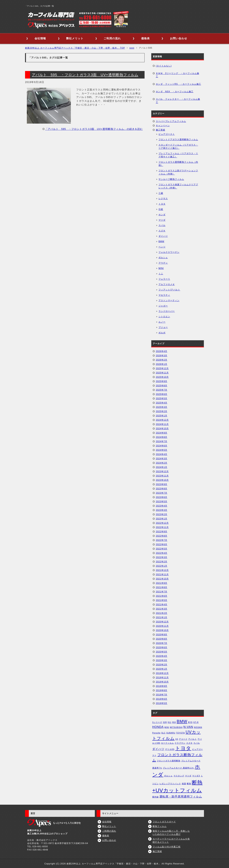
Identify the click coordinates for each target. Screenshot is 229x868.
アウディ (163, 263)
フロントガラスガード (164, 822)
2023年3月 (162, 510)
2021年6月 (162, 596)
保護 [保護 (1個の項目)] (184, 784)
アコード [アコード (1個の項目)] (183, 739)
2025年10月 (162, 377)
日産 (161, 209)
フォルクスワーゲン (169, 252)
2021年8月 (162, 587)
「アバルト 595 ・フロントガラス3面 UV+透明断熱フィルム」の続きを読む (94, 129)
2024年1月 (162, 467)
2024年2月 (162, 463)
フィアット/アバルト (169, 290)
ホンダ (162, 215)
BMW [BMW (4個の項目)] (182, 722)
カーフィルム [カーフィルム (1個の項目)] (167, 743)
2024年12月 (162, 420)
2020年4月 (162, 656)
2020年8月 (162, 639)
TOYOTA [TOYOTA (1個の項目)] (180, 733)
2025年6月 (162, 394)
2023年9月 (162, 484)
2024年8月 (162, 437)
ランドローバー (167, 311)
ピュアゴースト (167, 134)
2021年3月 (162, 609)
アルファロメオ (167, 284)
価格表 (145, 38)
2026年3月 (162, 356)
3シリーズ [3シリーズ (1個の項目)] (157, 722)
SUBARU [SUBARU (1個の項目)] (171, 733)
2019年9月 (162, 686)
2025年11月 (162, 373)
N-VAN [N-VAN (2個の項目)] (188, 727)
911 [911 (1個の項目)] (170, 722)
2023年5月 (162, 502)
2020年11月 (162, 626)
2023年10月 (162, 480)
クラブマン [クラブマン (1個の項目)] (180, 743)
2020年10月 (162, 630)
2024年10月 (162, 429)
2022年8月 (162, 536)
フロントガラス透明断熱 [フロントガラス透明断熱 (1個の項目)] (169, 761)
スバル (162, 225)
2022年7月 (162, 540)
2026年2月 (162, 360)
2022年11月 (162, 527)
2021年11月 (162, 574)
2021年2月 (162, 613)
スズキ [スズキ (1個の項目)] (189, 743)
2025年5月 (162, 398)
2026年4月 (162, 351)
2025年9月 (162, 381)
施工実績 (160, 130)
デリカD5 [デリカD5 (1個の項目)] (170, 749)
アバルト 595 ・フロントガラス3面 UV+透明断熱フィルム (85, 75)
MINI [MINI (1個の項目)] (167, 727)
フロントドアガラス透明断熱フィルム (178, 140)
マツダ (162, 220)
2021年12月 (162, 570)
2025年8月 (162, 386)
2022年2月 (162, 562)
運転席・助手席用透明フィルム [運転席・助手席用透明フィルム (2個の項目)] (181, 796)
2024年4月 (162, 454)
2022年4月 (162, 553)
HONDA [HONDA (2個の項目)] (158, 727)
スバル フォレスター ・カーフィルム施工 (178, 101)
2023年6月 (162, 497)
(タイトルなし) (164, 66)
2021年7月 (162, 592)
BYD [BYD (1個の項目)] (190, 722)
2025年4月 (162, 403)
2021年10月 (162, 579)
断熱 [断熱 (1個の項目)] (189, 784)
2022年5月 (162, 549)
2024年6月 (162, 446)
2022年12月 (162, 523)
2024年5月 (162, 450)
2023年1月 (162, 519)
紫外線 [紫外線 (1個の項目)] (155, 797)
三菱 (161, 193)
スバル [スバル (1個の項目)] (197, 743)
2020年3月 (162, 660)
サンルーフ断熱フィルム (171, 179)
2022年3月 (162, 557)
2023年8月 (162, 489)
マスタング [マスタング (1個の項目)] (179, 776)
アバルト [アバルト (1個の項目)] (193, 739)
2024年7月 (162, 441)
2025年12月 (162, 368)
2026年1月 (162, 364)
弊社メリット (75, 38)
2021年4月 (162, 605)
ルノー (162, 322)
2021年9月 (162, 583)
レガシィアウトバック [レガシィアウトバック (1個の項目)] (170, 784)
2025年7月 (162, 390)
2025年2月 (162, 411)
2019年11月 (162, 678)
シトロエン (164, 317)
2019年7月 (162, 695)
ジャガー (163, 306)
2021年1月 (162, 617)
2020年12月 (162, 622)
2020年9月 (162, 635)
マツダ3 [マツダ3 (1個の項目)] (196, 776)
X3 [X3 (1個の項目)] (177, 739)
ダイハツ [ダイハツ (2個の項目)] (158, 749)
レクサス (163, 199)
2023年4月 (162, 506)
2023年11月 (162, 476)
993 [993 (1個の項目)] (174, 722)
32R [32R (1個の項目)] (165, 722)
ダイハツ (163, 236)
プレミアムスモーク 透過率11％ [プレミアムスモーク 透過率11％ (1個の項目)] (178, 768)
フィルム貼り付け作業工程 (167, 847)
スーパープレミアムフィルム (171, 121)
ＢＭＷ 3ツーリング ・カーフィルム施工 (177, 75)
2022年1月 (162, 566)
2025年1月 (162, 416)
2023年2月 (162, 514)
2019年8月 (162, 690)
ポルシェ (163, 258)
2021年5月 (162, 600)
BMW (161, 241)
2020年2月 (162, 665)
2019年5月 (162, 703)
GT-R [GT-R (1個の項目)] (196, 722)
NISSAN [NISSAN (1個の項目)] (198, 727)
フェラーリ (164, 279)
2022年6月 (162, 544)
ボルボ (162, 333)
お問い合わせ (179, 38)
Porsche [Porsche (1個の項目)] (156, 733)
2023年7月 (162, 493)
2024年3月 (162, 459)
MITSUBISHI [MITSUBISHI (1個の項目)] (176, 727)
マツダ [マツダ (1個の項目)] (188, 776)
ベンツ (162, 247)
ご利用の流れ (112, 38)
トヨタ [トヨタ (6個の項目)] (183, 748)
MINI (161, 268)
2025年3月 (162, 407)
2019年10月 (162, 682)
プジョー (163, 327)
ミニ (161, 274)
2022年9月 (162, 532)
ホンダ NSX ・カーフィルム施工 (175, 92)
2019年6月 (162, 699)
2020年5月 (162, 652)
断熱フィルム (160, 826)
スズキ (162, 231)
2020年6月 (162, 647)
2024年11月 (162, 424)
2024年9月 (162, 433)
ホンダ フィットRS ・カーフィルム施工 (178, 84)
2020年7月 (162, 643)
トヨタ (162, 204)
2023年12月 (162, 471)
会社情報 (40, 38)
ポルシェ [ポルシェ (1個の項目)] (168, 776)
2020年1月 (162, 669)
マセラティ (164, 295)
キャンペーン (163, 126)
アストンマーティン (169, 300)
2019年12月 (162, 673)
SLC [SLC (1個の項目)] (163, 733)
